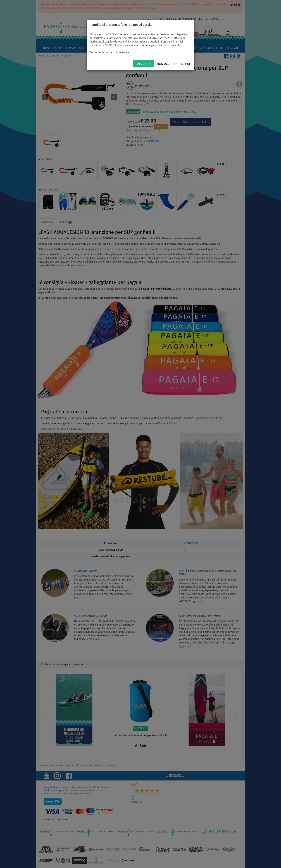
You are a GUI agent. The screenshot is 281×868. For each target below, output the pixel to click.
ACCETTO (143, 64)
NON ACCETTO (167, 64)
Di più (186, 64)
